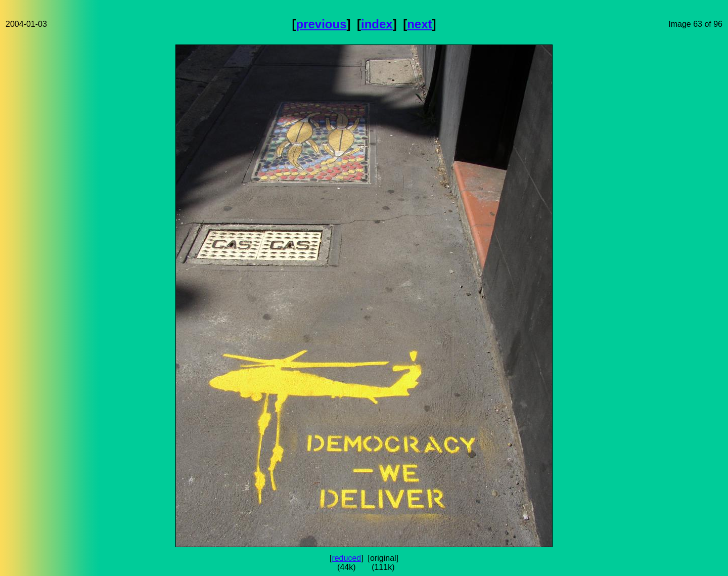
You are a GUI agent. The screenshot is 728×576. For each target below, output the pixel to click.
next (419, 24)
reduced (346, 558)
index (377, 24)
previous (322, 24)
